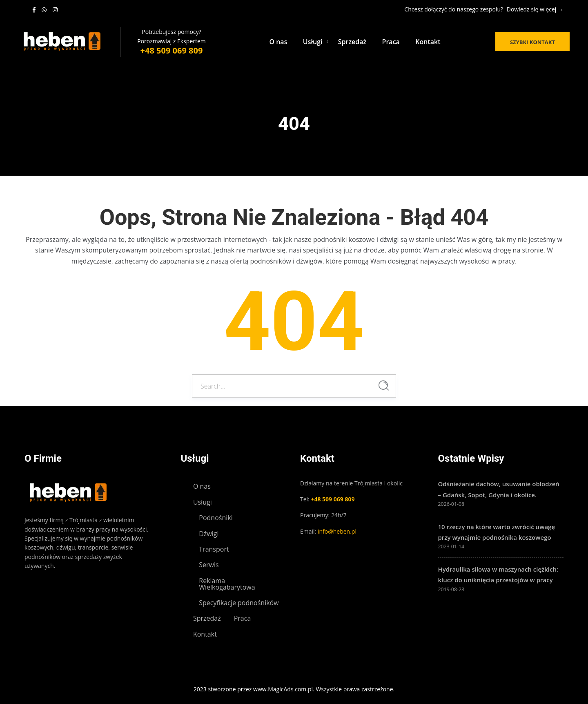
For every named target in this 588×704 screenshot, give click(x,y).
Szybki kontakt (532, 42)
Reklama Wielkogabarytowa (227, 584)
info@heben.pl (337, 531)
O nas (278, 42)
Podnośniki (216, 518)
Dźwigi (209, 534)
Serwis (209, 565)
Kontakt (428, 42)
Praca (391, 42)
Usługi (313, 42)
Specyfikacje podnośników (239, 603)
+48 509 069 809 (172, 50)
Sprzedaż (352, 42)
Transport (214, 549)
